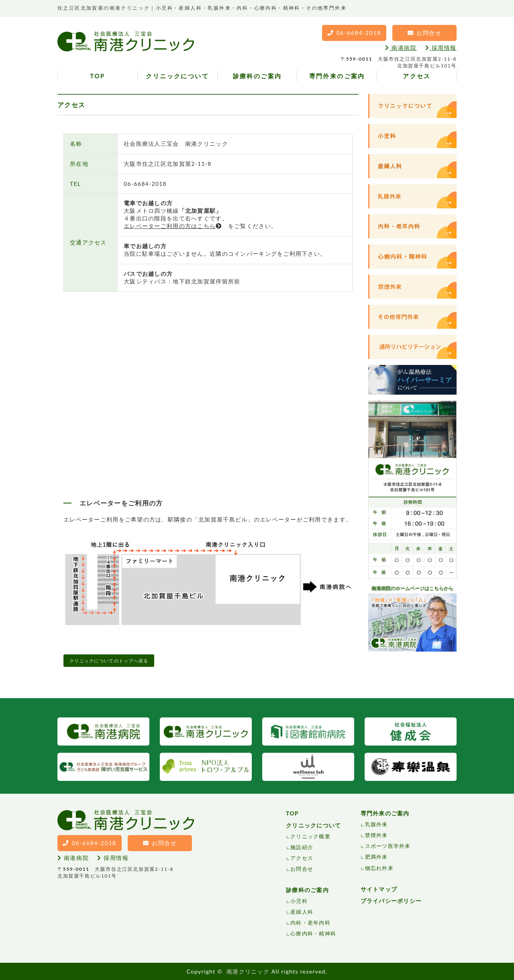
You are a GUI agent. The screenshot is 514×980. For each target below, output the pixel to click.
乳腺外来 (376, 824)
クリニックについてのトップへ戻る (109, 661)
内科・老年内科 (310, 923)
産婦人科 (302, 912)
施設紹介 (302, 847)
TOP (97, 76)
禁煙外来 (376, 835)
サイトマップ (379, 889)
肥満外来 (376, 857)
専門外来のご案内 (337, 76)
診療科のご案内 (257, 76)
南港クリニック (248, 971)
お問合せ (302, 869)
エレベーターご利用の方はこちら (173, 226)
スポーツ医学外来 (388, 846)
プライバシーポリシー (391, 901)
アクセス (417, 76)
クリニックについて (177, 76)
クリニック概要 (310, 836)
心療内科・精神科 (313, 933)
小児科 (299, 901)
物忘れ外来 (379, 868)
